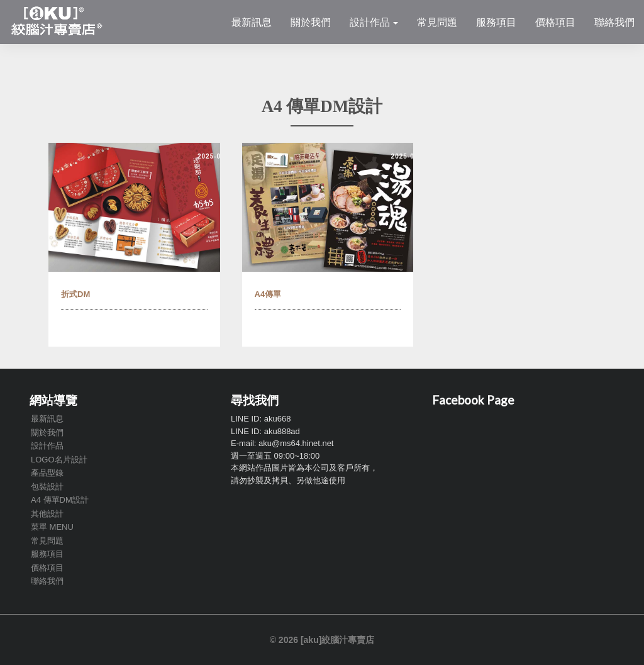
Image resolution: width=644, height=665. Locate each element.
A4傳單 (268, 294)
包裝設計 (47, 487)
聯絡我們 (614, 22)
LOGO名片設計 (59, 460)
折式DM (75, 294)
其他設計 (47, 514)
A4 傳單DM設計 (60, 500)
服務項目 (496, 22)
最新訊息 (252, 22)
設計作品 (374, 22)
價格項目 (555, 22)
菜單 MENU (52, 527)
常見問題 (437, 22)
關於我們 (311, 22)
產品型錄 (47, 473)
